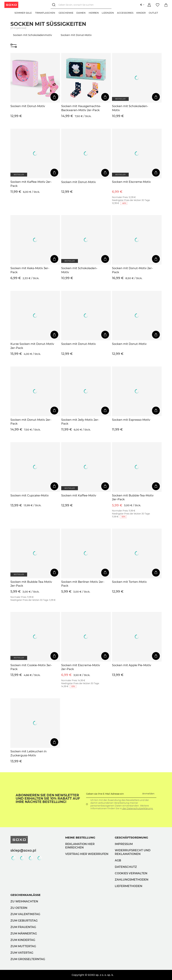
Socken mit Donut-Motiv (28, 106)
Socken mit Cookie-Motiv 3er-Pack (31, 667)
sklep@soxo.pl (23, 850)
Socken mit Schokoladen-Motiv (130, 108)
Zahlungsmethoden (132, 880)
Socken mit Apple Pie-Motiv (132, 665)
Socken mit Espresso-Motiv (131, 420)
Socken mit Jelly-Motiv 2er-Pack (80, 422)
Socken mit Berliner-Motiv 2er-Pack (83, 584)
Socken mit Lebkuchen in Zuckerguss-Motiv (29, 753)
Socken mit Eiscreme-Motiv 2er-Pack (81, 667)
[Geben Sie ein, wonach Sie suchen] (81, 5)
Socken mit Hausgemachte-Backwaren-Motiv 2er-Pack (81, 108)
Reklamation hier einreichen (80, 846)
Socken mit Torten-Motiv (129, 582)
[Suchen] (54, 5)
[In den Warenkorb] (54, 97)
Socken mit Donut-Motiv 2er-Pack (132, 270)
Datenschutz (126, 867)
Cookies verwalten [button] (131, 873)
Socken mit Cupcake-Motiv (30, 495)
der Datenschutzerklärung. (138, 808)
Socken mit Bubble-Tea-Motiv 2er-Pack (133, 497)
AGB (118, 860)
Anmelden (148, 794)
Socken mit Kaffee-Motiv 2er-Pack (31, 184)
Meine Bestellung (80, 838)
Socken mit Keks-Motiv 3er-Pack (30, 270)
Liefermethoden (129, 886)
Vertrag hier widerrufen (87, 854)
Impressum (124, 844)
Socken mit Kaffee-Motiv (79, 495)
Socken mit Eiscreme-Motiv (131, 182)
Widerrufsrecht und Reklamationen (133, 852)
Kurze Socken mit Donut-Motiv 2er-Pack (32, 346)
